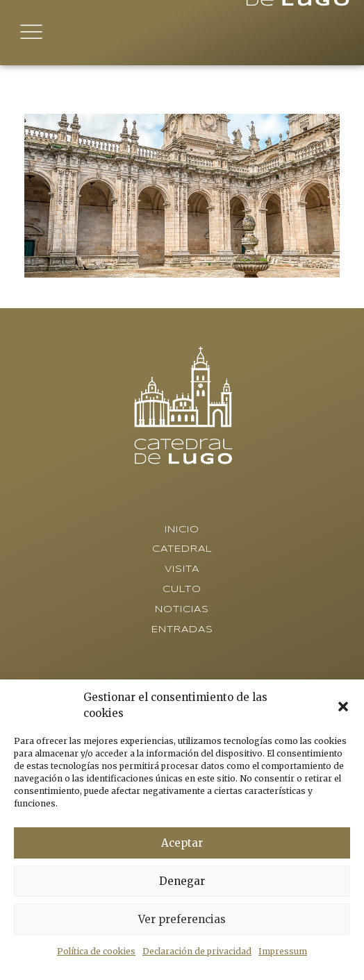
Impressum (283, 951)
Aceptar (182, 843)
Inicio (182, 530)
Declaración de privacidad (197, 951)
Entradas (182, 630)
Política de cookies (96, 951)
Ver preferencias (182, 919)
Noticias (182, 610)
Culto (182, 590)
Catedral (182, 549)
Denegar (182, 881)
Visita (182, 569)
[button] (343, 706)
